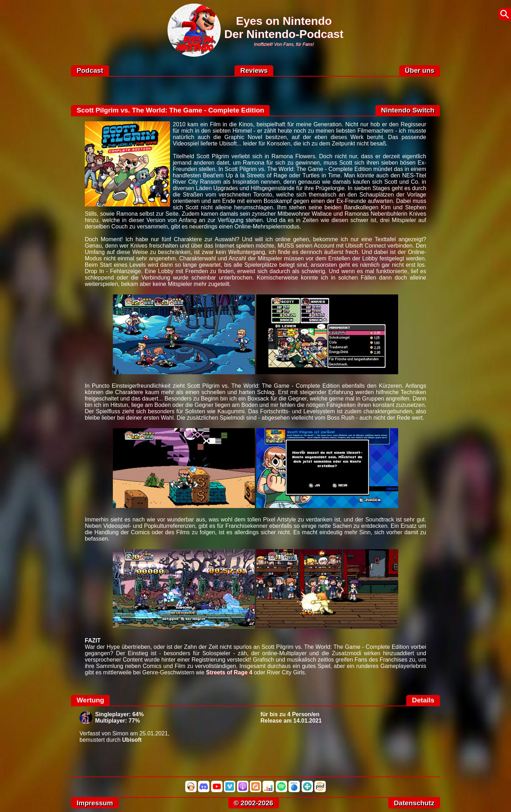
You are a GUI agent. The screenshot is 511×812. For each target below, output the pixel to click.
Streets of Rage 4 (229, 672)
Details (423, 700)
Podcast (90, 70)
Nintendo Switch (408, 110)
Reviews (254, 70)
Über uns (420, 70)
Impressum (95, 803)
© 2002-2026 (254, 803)
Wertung (90, 700)
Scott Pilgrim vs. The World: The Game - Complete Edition (170, 110)
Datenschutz (414, 803)
